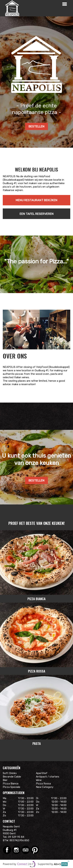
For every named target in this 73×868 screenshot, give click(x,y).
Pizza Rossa (43, 784)
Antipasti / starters (48, 777)
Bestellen (36, 126)
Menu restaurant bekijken (36, 200)
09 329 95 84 (16, 837)
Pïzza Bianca (11, 784)
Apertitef (42, 773)
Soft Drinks (10, 773)
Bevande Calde (12, 777)
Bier (5, 780)
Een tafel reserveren (37, 214)
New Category (45, 787)
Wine (39, 780)
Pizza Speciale (12, 787)
